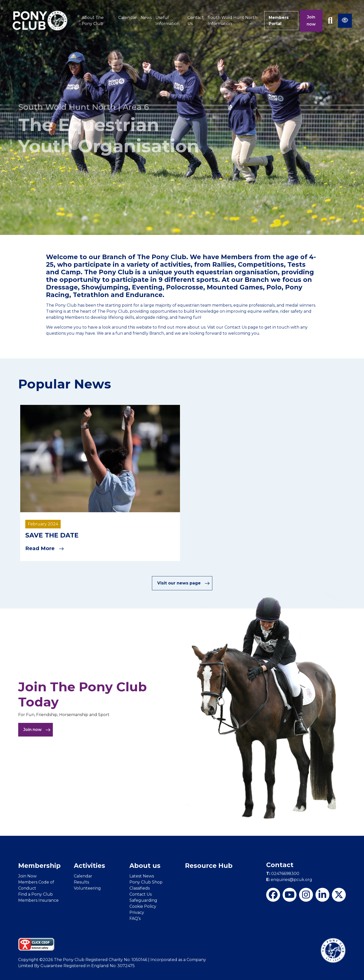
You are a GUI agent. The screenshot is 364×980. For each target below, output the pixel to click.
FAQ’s (135, 918)
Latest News (142, 876)
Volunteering (87, 888)
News (146, 18)
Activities (89, 866)
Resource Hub (209, 866)
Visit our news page (184, 583)
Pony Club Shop (146, 882)
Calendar (127, 18)
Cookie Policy (143, 906)
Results (81, 882)
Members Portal (278, 21)
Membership (39, 866)
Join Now (27, 876)
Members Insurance (38, 900)
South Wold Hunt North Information (232, 21)
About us (145, 866)
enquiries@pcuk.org (289, 880)
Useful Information (167, 21)
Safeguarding (143, 900)
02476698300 (283, 874)
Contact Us (195, 21)
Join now (311, 21)
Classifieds (140, 888)
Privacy (137, 912)
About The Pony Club (93, 21)
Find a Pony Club (36, 894)
